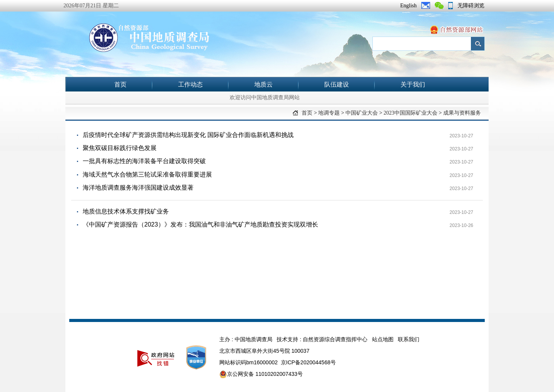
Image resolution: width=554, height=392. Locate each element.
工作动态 (190, 84)
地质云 (264, 84)
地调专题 (329, 113)
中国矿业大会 (362, 113)
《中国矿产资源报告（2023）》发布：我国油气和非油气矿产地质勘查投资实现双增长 (200, 224)
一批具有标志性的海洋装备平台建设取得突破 (144, 161)
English (408, 6)
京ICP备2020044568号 (308, 362)
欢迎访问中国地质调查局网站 (265, 98)
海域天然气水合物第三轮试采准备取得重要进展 (147, 174)
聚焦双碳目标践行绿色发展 (120, 148)
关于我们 (413, 84)
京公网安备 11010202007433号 (261, 374)
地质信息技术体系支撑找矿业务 (126, 211)
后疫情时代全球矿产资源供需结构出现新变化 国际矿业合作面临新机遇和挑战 (188, 135)
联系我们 (409, 339)
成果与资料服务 (462, 113)
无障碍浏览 (471, 6)
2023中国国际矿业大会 (410, 113)
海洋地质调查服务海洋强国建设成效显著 (138, 188)
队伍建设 (337, 84)
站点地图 (383, 339)
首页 (120, 84)
